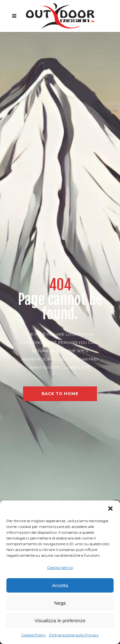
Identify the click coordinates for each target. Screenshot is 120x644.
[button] (110, 508)
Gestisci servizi (60, 567)
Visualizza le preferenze (60, 621)
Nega (60, 603)
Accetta (60, 585)
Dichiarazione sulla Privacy (74, 635)
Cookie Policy (33, 635)
